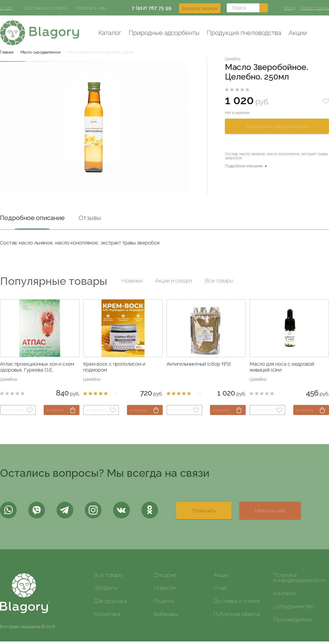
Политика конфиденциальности (299, 580)
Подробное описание (244, 169)
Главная (7, 55)
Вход (289, 8)
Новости (164, 590)
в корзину (55, 413)
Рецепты (164, 603)
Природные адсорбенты (164, 33)
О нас (6, 8)
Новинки (132, 283)
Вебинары (166, 617)
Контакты (284, 596)
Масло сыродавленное (40, 55)
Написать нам (91, 8)
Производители (292, 622)
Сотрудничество (294, 609)
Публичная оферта (237, 617)
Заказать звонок (200, 8)
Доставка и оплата (45, 8)
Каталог (110, 33)
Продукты (106, 590)
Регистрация (315, 8)
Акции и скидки (174, 283)
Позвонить (204, 513)
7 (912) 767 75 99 (152, 8)
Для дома (165, 577)
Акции (298, 33)
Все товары (219, 283)
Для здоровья (110, 603)
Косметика (107, 617)
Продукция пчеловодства (244, 33)
